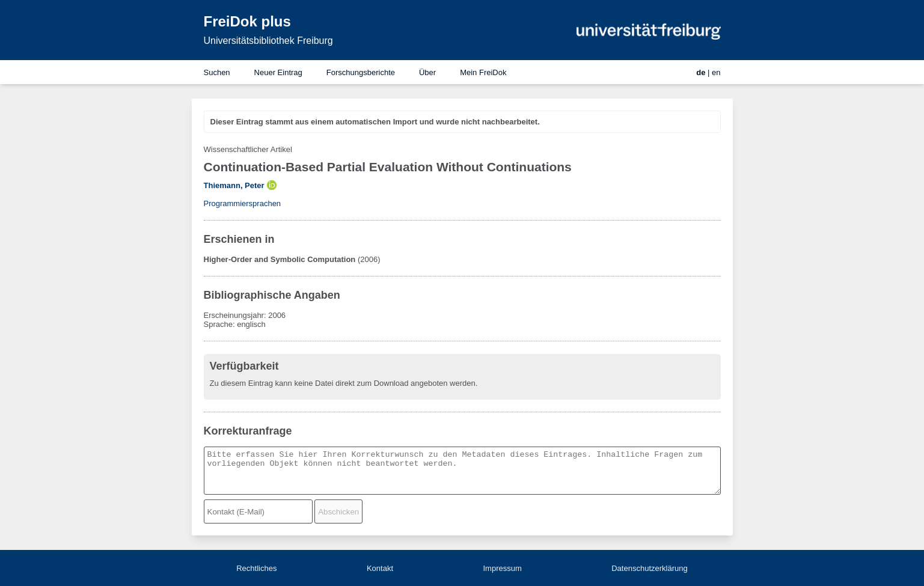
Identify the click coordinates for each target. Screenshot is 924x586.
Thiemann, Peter (234, 185)
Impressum (502, 568)
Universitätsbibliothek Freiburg (268, 41)
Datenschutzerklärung (649, 568)
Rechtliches (256, 568)
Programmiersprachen (243, 203)
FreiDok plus (247, 21)
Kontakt (380, 568)
